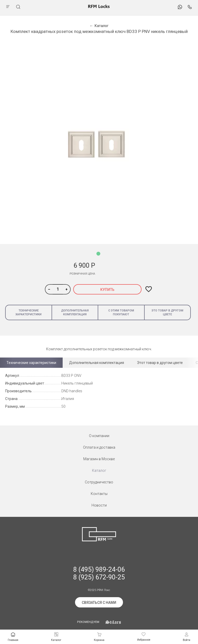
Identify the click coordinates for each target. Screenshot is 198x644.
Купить (107, 290)
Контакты (99, 494)
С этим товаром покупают (121, 312)
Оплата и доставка (99, 447)
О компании (99, 436)
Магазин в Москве (99, 459)
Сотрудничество (99, 482)
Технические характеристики (28, 312)
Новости (99, 505)
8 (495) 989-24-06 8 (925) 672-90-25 (99, 573)
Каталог (99, 471)
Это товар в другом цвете (167, 312)
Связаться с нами (99, 603)
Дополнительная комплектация (75, 312)
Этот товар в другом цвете (160, 363)
